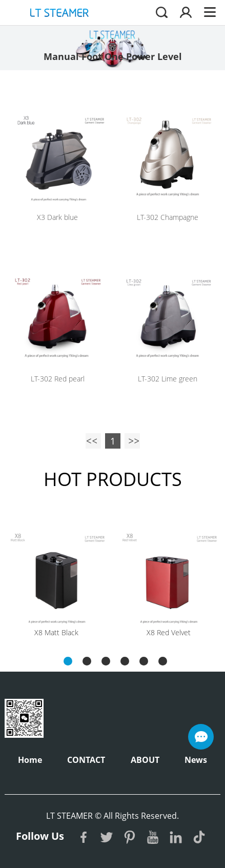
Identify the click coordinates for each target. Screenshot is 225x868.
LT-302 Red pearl (58, 379)
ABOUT (145, 760)
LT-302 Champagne (168, 217)
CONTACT (86, 760)
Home (30, 760)
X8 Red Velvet (169, 632)
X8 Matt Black (56, 632)
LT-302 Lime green (168, 379)
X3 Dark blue (57, 217)
